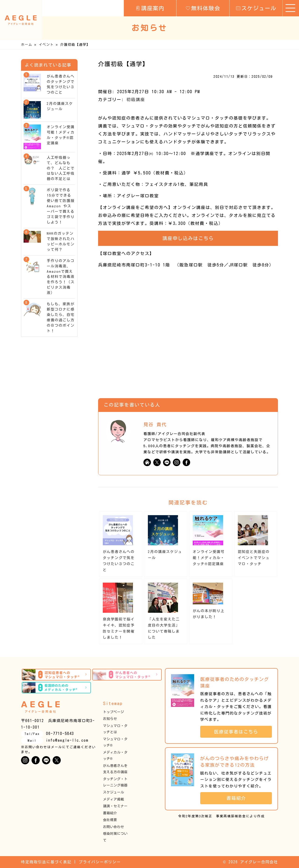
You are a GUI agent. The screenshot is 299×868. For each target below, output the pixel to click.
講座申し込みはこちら (188, 238)
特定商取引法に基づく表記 (46, 862)
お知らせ (110, 719)
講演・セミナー (115, 806)
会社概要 (110, 820)
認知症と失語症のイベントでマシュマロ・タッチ (254, 558)
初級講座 (136, 99)
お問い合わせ (114, 827)
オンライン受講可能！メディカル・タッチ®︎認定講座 (209, 558)
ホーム (27, 44)
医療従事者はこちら (238, 732)
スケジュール (256, 8)
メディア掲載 (114, 799)
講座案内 (150, 8)
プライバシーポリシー (100, 862)
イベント (46, 44)
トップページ (114, 712)
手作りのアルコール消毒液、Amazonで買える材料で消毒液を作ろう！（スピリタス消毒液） (61, 277)
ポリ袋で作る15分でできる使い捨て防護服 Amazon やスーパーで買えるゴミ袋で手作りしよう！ (63, 206)
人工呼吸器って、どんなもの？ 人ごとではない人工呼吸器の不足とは (61, 168)
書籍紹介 (110, 813)
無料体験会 (203, 8)
